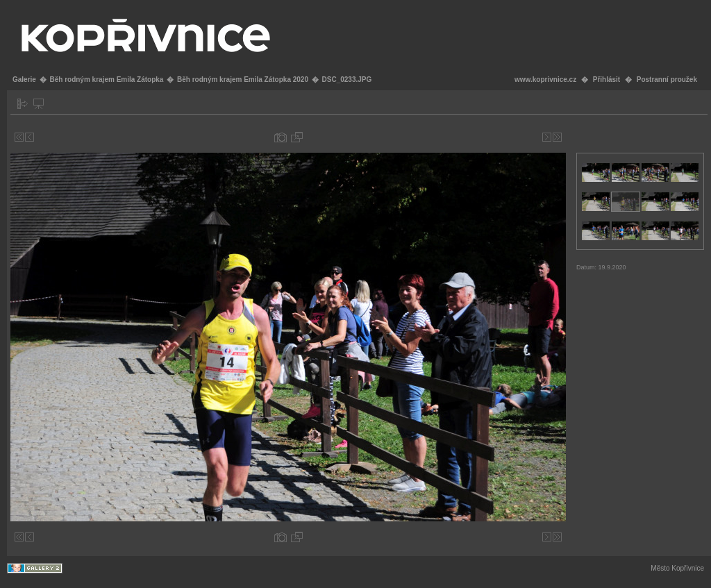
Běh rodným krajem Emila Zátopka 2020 (243, 79)
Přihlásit (607, 79)
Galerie (24, 79)
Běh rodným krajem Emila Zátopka (106, 79)
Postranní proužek (667, 79)
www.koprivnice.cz (545, 79)
